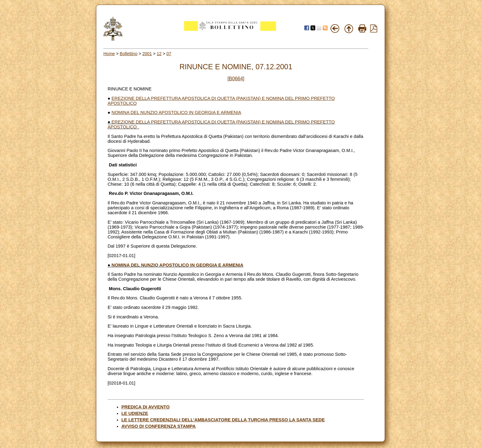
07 (169, 54)
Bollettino (129, 54)
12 (159, 54)
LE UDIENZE (135, 413)
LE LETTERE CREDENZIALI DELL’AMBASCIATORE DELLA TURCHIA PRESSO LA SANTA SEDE (223, 420)
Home (109, 54)
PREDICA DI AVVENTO (146, 407)
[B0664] (236, 79)
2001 (147, 54)
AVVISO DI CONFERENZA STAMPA (159, 426)
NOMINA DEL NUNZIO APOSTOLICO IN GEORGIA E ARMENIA (177, 112)
